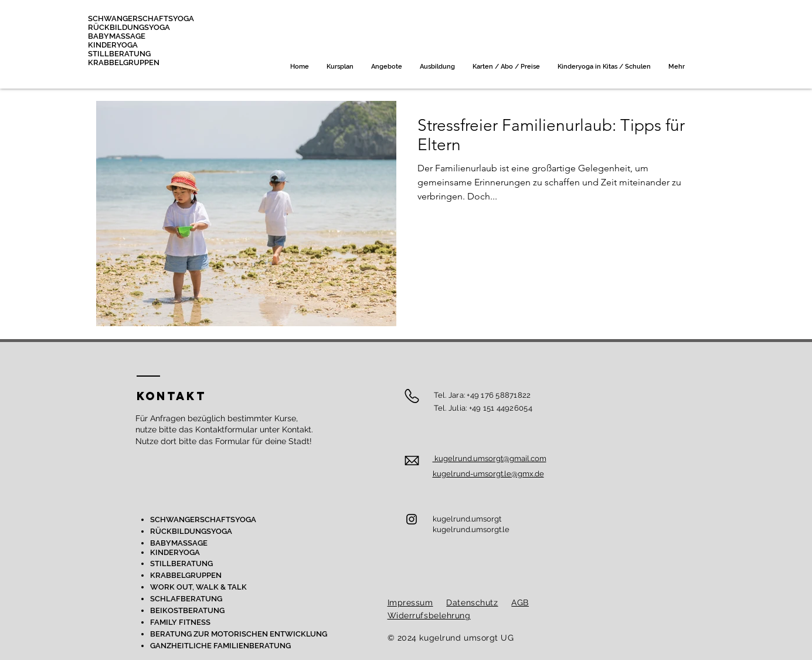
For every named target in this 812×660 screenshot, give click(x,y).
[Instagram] (412, 519)
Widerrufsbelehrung (429, 615)
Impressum (410, 603)
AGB (520, 603)
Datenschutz (472, 603)
